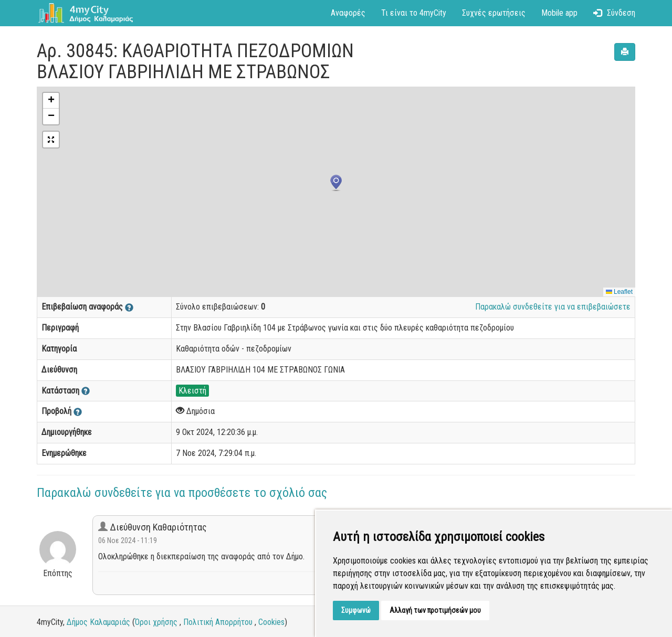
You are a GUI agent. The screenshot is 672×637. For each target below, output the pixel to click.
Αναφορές (348, 13)
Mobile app (559, 13)
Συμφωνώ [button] (356, 610)
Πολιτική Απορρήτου (218, 622)
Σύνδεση (614, 13)
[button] (336, 183)
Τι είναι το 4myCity (414, 13)
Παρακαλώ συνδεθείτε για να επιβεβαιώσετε (553, 307)
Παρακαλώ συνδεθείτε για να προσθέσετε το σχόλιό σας (182, 493)
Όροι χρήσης (156, 622)
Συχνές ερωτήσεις (494, 13)
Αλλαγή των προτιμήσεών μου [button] (435, 610)
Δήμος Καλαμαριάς (98, 622)
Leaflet (619, 292)
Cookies (271, 622)
